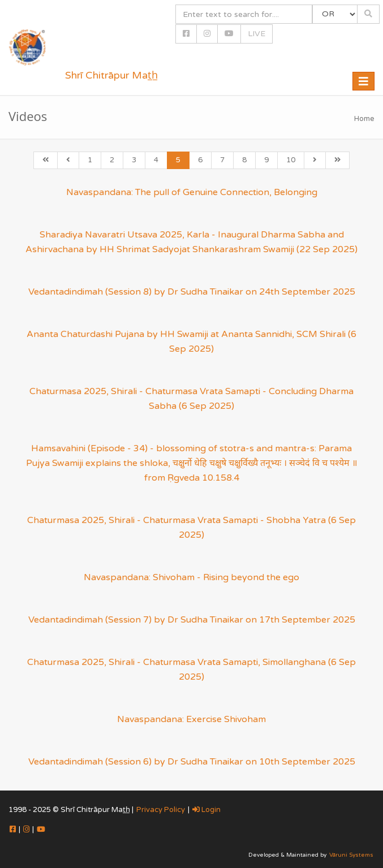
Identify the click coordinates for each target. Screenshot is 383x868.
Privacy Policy (161, 810)
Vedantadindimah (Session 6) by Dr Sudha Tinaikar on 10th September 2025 (192, 762)
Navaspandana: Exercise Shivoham (192, 719)
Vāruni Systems (351, 855)
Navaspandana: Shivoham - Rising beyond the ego (192, 577)
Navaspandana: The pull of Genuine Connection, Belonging (192, 192)
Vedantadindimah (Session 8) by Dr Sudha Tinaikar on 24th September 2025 (192, 292)
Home (364, 119)
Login (206, 810)
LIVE (257, 34)
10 (291, 160)
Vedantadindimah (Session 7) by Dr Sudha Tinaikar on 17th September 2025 (192, 620)
